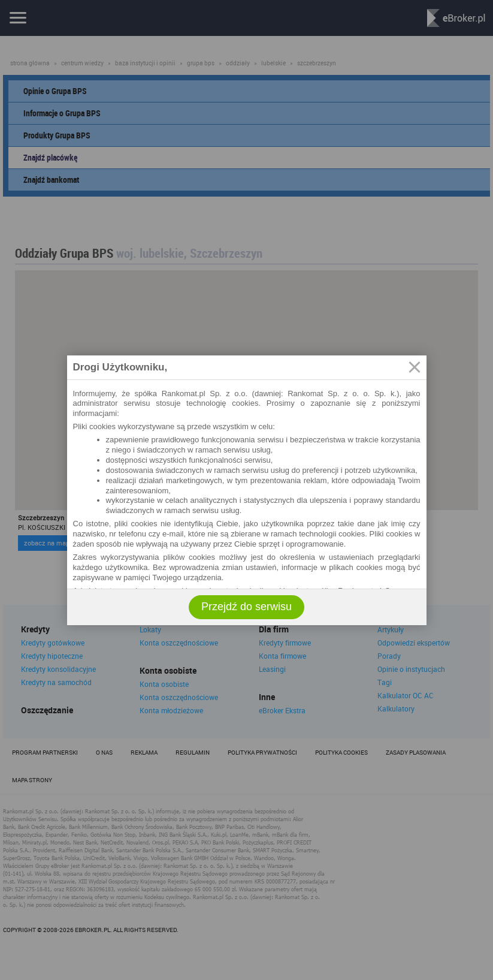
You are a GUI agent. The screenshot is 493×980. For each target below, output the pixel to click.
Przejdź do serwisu (246, 607)
